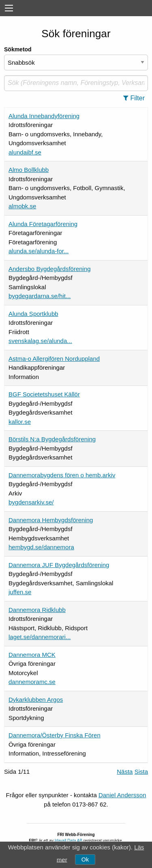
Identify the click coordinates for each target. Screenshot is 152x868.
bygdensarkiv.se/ (31, 502)
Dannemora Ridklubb (37, 610)
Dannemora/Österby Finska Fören (55, 735)
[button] (136, 98)
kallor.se (20, 422)
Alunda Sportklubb (33, 314)
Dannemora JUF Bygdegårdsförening (59, 565)
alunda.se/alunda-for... (39, 251)
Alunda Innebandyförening (44, 116)
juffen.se (20, 592)
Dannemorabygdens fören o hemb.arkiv (62, 475)
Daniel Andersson (122, 795)
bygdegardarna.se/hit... (40, 296)
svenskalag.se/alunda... (40, 341)
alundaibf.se (25, 152)
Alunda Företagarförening (43, 224)
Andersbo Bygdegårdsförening (50, 269)
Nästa (125, 772)
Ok (85, 860)
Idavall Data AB (69, 841)
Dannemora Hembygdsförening (51, 520)
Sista (141, 772)
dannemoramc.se (32, 682)
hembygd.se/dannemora (41, 547)
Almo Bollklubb (29, 170)
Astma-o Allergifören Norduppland (54, 359)
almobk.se (22, 206)
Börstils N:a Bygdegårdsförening (52, 439)
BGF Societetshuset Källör (44, 394)
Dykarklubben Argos (36, 700)
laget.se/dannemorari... (40, 637)
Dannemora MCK (32, 655)
